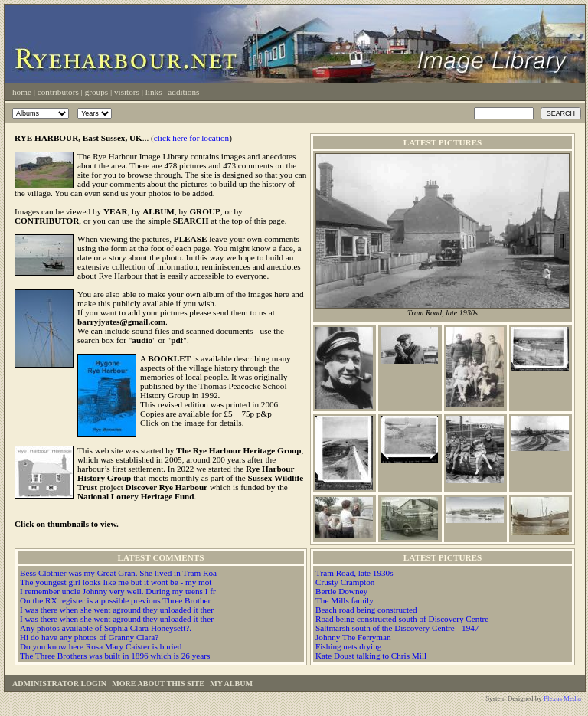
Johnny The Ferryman (353, 637)
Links (154, 92)
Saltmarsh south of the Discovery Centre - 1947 (397, 628)
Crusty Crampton (345, 582)
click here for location (191, 138)
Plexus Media (562, 698)
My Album (231, 683)
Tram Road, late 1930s (354, 573)
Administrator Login (59, 683)
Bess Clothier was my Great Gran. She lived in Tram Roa (118, 573)
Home (22, 92)
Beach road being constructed (366, 610)
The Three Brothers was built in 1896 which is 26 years (115, 656)
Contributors (58, 92)
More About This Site (158, 683)
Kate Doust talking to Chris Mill (371, 656)
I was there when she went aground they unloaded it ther (117, 610)
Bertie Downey (341, 591)
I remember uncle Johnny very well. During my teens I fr (118, 591)
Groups (96, 92)
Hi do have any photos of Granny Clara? (89, 637)
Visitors (127, 92)
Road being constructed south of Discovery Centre (402, 619)
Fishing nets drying (348, 646)
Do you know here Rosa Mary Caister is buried (101, 646)
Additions (183, 92)
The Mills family (345, 600)
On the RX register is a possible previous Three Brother (115, 600)
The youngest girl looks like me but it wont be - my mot (116, 582)
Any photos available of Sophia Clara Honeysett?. (106, 628)
